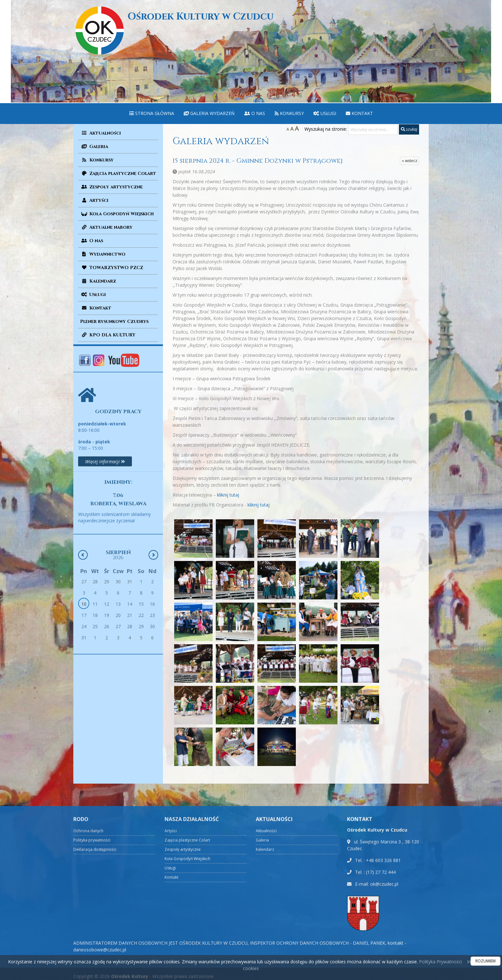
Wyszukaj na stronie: (326, 129)
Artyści (94, 200)
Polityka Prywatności (440, 962)
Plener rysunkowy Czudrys (114, 321)
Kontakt (359, 113)
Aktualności (101, 133)
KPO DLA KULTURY (108, 335)
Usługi (325, 113)
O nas (255, 113)
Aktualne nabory (106, 227)
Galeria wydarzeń (209, 113)
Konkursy (289, 113)
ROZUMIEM (486, 961)
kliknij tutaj (228, 495)
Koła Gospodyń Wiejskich (117, 214)
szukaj (409, 129)
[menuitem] (152, 114)
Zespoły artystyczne (111, 187)
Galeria (94, 147)
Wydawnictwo (103, 254)
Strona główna (152, 113)
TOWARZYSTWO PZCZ (112, 268)
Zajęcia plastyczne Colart (118, 173)
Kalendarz (98, 281)
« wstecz (409, 161)
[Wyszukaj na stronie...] (373, 129)
